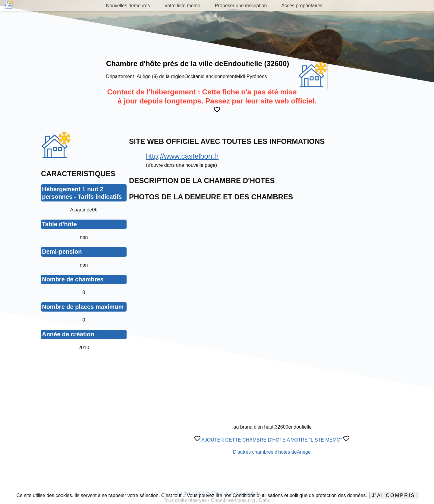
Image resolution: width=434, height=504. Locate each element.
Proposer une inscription (241, 6)
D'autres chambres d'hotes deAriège (272, 452)
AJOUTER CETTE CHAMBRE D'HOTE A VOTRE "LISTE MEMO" (272, 440)
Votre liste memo (182, 6)
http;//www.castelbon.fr (182, 156)
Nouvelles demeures (128, 6)
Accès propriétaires (302, 6)
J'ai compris (394, 495)
